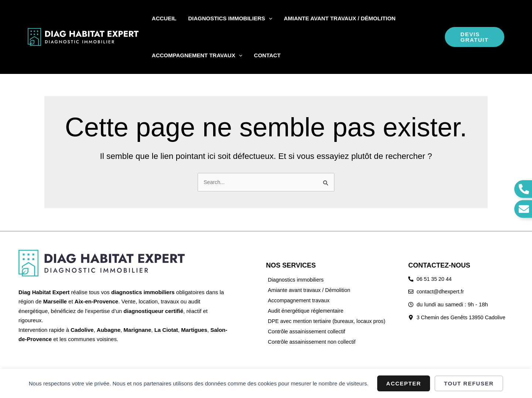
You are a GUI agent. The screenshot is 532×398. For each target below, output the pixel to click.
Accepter (404, 383)
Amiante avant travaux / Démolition (311, 290)
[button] (262, 18)
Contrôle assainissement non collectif (314, 342)
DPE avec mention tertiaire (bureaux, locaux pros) (329, 321)
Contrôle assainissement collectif (308, 331)
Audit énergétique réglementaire (307, 311)
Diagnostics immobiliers (297, 280)
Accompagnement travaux (300, 300)
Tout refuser (469, 383)
